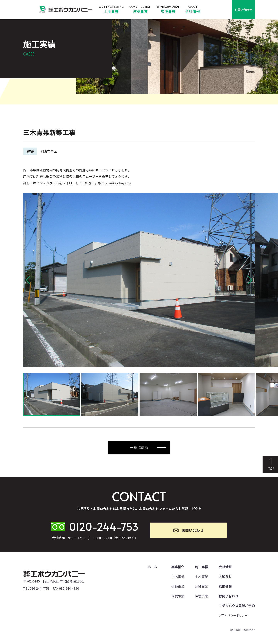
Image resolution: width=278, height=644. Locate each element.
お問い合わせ (243, 10)
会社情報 (192, 11)
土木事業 (111, 11)
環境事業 (168, 11)
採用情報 (225, 586)
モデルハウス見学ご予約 (237, 606)
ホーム (152, 567)
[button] (28, 280)
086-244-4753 (40, 588)
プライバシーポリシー (233, 615)
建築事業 (140, 11)
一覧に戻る (139, 447)
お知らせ (225, 577)
